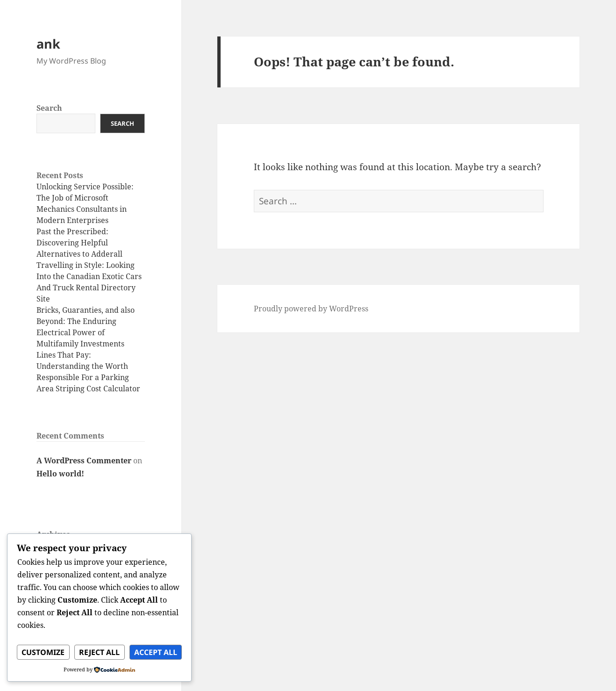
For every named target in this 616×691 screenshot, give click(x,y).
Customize (43, 652)
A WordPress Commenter (84, 461)
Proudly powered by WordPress (311, 309)
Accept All (156, 652)
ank (48, 44)
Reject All (99, 652)
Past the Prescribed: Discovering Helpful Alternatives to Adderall (79, 243)
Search (49, 108)
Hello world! (60, 474)
